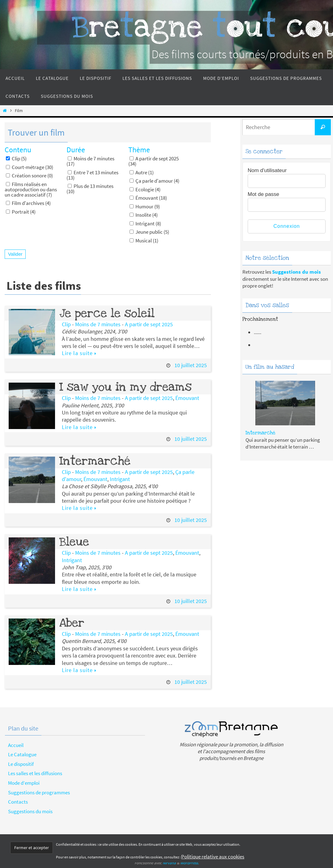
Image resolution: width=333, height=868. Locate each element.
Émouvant (187, 398)
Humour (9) (145, 206)
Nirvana (169, 863)
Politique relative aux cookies (213, 857)
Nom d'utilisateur (267, 170)
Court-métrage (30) (30, 167)
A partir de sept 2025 (149, 324)
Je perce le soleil (107, 313)
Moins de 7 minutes (98, 324)
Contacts (18, 802)
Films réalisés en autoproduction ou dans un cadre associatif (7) (31, 189)
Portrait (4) (21, 212)
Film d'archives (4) (28, 203)
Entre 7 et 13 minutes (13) (92, 175)
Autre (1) (142, 172)
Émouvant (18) (148, 198)
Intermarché (95, 461)
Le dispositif (21, 764)
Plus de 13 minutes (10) (90, 189)
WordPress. (190, 863)
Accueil (16, 745)
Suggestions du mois (30, 811)
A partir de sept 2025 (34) (154, 161)
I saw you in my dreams (126, 387)
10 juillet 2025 (191, 365)
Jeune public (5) (149, 232)
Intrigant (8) (145, 223)
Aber (72, 623)
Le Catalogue (22, 754)
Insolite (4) (144, 215)
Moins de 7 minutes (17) (90, 161)
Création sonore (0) (29, 175)
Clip (66, 324)
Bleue (74, 542)
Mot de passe (263, 194)
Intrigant (120, 479)
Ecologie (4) (145, 189)
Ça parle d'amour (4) (154, 181)
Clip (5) (16, 158)
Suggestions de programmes (39, 792)
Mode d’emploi (24, 783)
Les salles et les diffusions (35, 773)
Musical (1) (144, 240)
